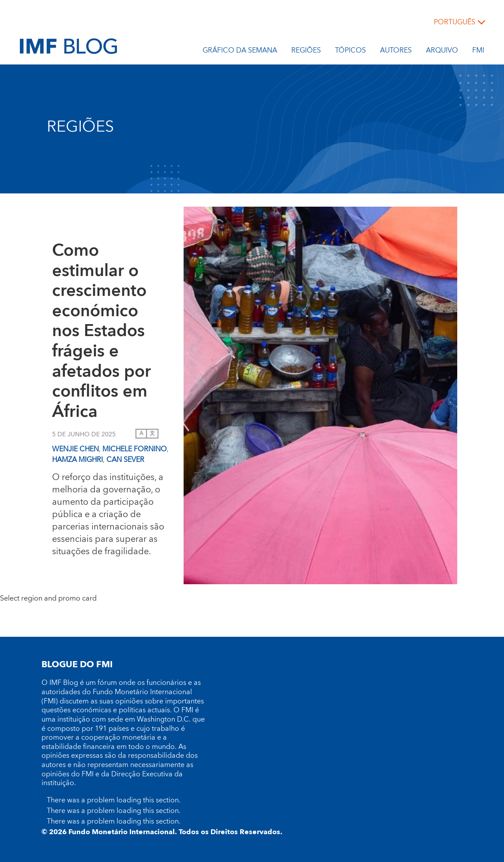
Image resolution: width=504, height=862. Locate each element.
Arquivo (442, 52)
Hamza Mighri (77, 460)
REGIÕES (306, 52)
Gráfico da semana (240, 52)
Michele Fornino (135, 449)
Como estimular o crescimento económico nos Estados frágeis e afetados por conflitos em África (102, 332)
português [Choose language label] (455, 22)
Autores (396, 52)
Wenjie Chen (75, 449)
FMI (478, 52)
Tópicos (350, 52)
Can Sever (125, 460)
